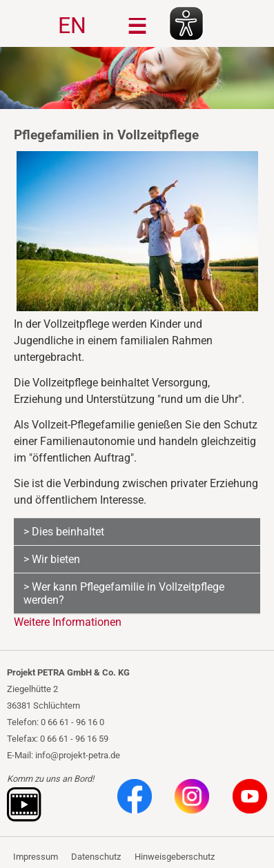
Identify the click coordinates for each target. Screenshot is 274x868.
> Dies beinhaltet (64, 532)
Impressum (36, 857)
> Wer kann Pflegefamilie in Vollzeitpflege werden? (124, 593)
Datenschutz (96, 857)
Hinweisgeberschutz (175, 857)
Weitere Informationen (68, 622)
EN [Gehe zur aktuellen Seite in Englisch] (72, 26)
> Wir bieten (52, 559)
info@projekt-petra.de (78, 755)
